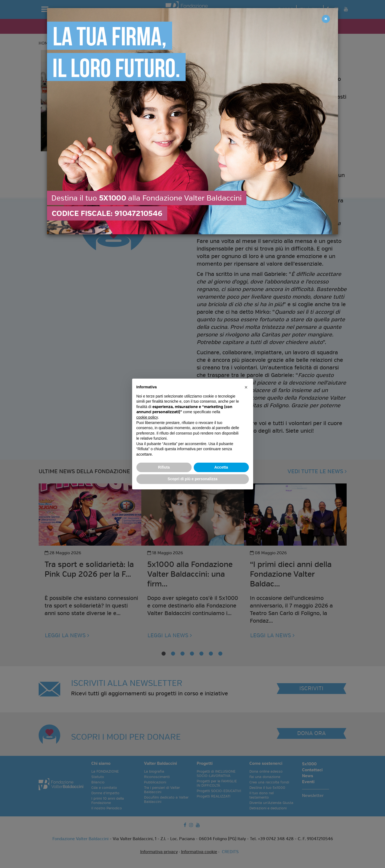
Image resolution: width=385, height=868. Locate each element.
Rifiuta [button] (164, 467)
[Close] (326, 19)
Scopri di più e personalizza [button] (192, 479)
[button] (246, 387)
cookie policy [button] (147, 417)
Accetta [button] (221, 467)
